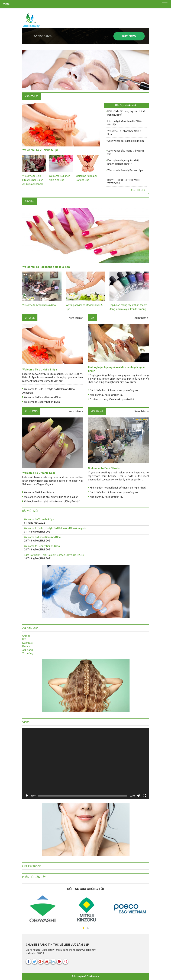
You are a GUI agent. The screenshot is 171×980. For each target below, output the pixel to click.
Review (30, 202)
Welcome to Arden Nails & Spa (39, 305)
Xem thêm (76, 318)
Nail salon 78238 (35, 953)
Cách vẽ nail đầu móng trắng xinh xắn (126, 152)
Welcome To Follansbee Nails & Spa (124, 133)
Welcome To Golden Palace (39, 492)
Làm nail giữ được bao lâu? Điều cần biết (125, 123)
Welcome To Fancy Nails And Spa (42, 397)
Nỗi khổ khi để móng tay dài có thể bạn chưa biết (126, 113)
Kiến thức (32, 96)
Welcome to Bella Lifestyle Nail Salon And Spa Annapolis (33, 180)
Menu (7, 4)
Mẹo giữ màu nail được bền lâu (107, 395)
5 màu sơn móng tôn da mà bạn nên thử (112, 399)
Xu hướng (31, 411)
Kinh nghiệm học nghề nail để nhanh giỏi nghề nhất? (123, 162)
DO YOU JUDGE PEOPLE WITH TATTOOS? (124, 182)
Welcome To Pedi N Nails (104, 468)
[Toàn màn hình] (144, 796)
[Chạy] (27, 796)
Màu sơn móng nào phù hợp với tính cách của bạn (51, 497)
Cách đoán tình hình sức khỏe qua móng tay (114, 390)
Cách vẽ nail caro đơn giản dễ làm (126, 141)
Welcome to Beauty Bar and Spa (125, 170)
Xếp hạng (97, 411)
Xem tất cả (138, 190)
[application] (86, 764)
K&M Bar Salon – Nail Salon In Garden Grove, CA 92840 (54, 555)
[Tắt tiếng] (139, 796)
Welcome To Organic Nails (39, 473)
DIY (93, 318)
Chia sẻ (30, 318)
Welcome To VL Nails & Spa (40, 150)
